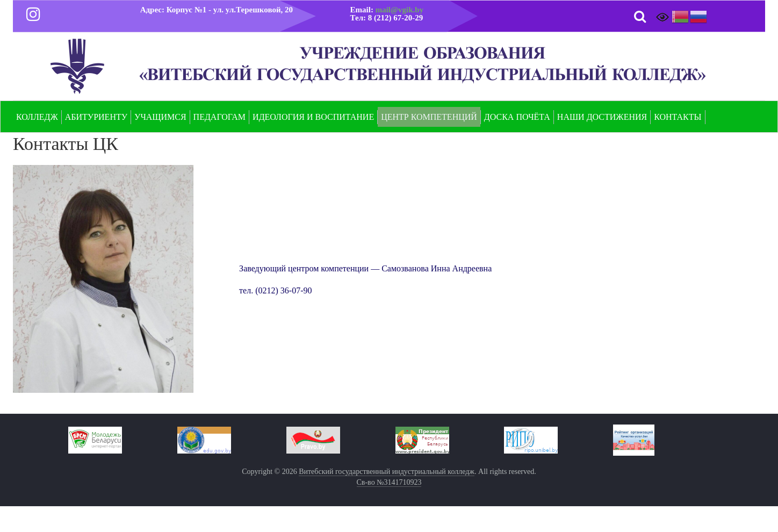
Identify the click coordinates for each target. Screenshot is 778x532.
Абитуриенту (96, 117)
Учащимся (160, 117)
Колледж (37, 117)
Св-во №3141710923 (389, 482)
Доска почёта (517, 117)
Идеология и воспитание (313, 117)
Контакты (678, 117)
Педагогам (220, 117)
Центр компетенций (429, 117)
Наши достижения (602, 117)
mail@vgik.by (399, 10)
